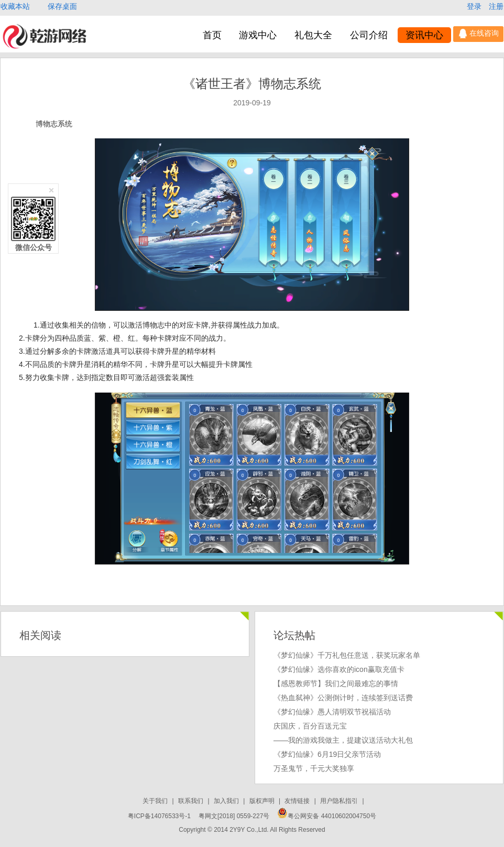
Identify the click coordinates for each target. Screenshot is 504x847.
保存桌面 (62, 6)
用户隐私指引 (340, 801)
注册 (496, 6)
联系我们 (191, 801)
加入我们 (227, 801)
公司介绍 (369, 35)
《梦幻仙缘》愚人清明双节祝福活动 (332, 712)
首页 (212, 35)
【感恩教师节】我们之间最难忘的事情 (336, 683)
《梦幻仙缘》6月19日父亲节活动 (327, 754)
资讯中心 (424, 35)
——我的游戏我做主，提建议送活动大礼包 (343, 740)
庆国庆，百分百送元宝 (310, 726)
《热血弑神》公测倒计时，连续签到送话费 (343, 698)
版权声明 (263, 801)
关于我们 (156, 801)
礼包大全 (313, 35)
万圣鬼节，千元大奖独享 (314, 768)
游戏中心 (258, 35)
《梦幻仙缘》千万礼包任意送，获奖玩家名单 (347, 655)
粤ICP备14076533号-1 (159, 816)
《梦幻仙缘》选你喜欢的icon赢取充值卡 (339, 669)
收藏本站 (16, 6)
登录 (475, 6)
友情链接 (298, 801)
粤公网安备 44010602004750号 (327, 816)
